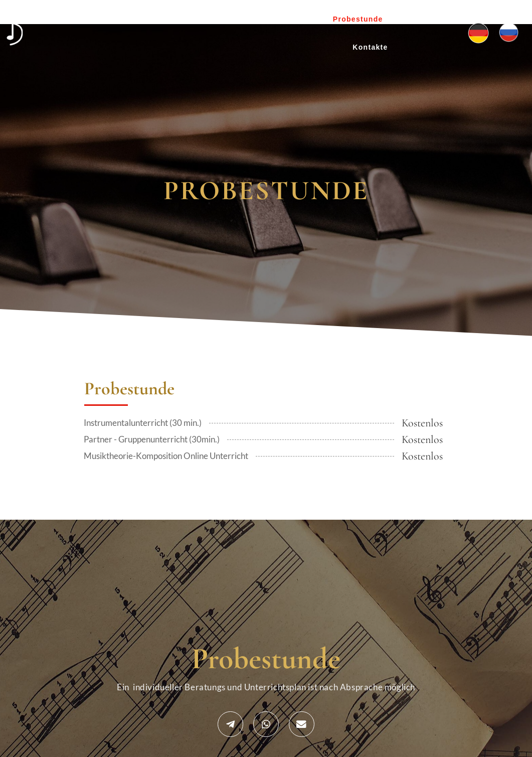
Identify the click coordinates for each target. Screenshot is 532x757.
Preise (305, 19)
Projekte (261, 19)
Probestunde (358, 19)
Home (168, 19)
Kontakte (370, 47)
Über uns (212, 19)
